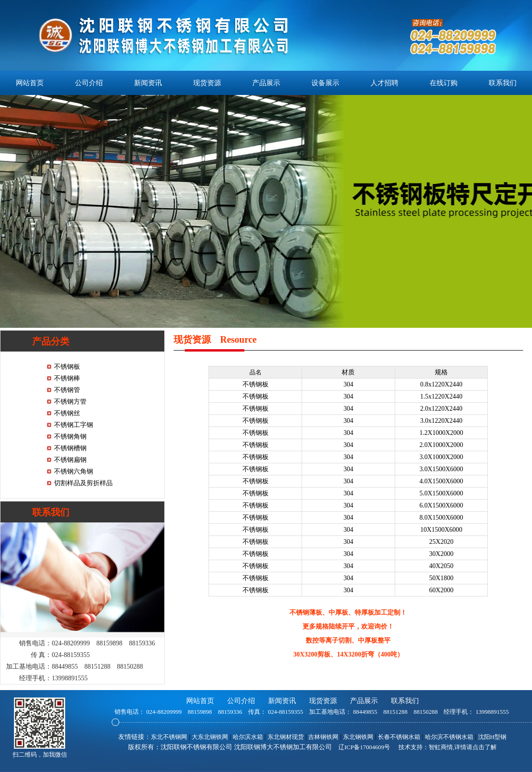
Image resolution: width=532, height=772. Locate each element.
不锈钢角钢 (70, 437)
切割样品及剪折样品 (83, 483)
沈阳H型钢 (492, 737)
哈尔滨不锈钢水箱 (449, 737)
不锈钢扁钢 (70, 460)
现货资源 (207, 83)
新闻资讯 (148, 83)
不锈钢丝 (67, 413)
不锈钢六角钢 (74, 471)
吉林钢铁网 (323, 737)
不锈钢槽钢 (70, 448)
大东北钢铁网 (210, 737)
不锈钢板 (67, 367)
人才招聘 (384, 83)
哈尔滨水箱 (248, 737)
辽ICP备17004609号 (364, 747)
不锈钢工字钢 (74, 425)
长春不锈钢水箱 (399, 737)
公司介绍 (89, 83)
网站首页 (30, 83)
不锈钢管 (67, 390)
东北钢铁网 (358, 737)
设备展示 (325, 83)
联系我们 (503, 83)
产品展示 (266, 83)
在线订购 (444, 83)
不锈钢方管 (70, 402)
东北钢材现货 (286, 737)
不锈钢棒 (67, 378)
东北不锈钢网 (169, 737)
